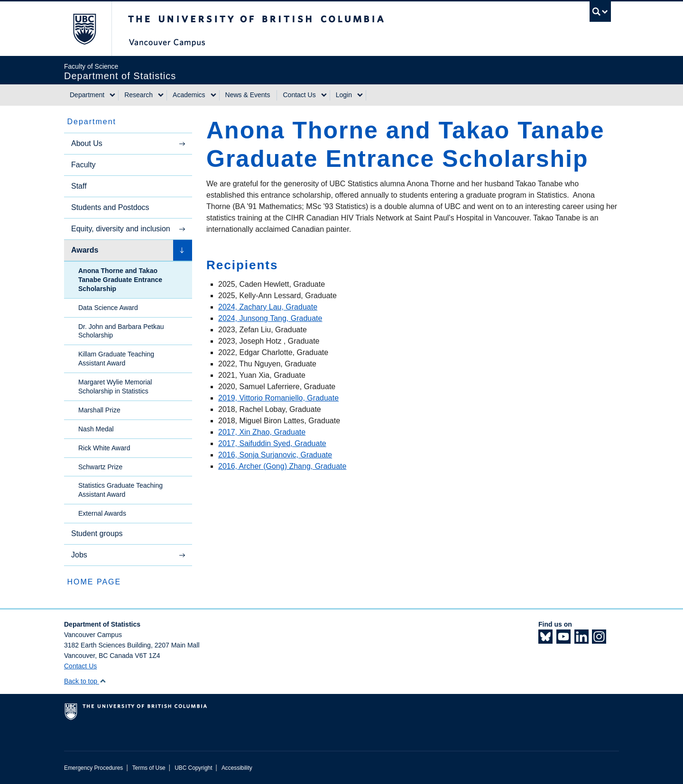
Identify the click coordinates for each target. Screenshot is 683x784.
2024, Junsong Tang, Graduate (270, 318)
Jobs (79, 555)
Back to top (85, 681)
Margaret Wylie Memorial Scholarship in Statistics (115, 387)
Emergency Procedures (93, 768)
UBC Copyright (193, 768)
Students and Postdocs (110, 207)
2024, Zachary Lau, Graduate (268, 307)
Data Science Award (108, 308)
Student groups (97, 533)
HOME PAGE (94, 582)
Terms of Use (149, 768)
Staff (79, 186)
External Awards (102, 513)
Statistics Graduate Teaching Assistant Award (120, 490)
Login (344, 95)
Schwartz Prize (100, 467)
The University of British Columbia (84, 29)
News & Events (248, 95)
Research (138, 95)
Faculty (83, 165)
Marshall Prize (99, 410)
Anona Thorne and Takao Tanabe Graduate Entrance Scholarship (120, 280)
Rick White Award (104, 448)
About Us (87, 143)
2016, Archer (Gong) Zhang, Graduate (282, 466)
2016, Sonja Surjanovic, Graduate (275, 455)
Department (87, 95)
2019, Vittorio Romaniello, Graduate (278, 398)
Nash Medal (96, 429)
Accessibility (237, 768)
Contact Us (299, 95)
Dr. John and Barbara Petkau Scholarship (121, 331)
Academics (189, 95)
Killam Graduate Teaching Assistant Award (116, 359)
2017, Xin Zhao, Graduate (262, 432)
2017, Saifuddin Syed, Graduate (272, 443)
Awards (85, 250)
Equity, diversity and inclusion (121, 229)
